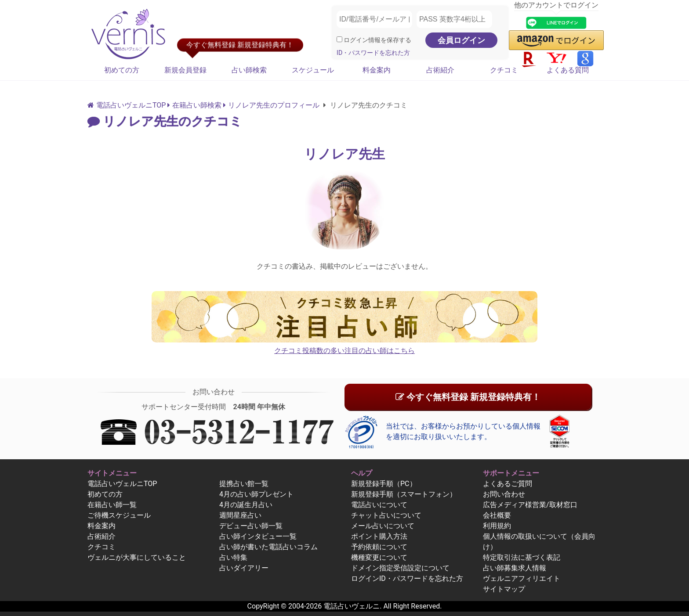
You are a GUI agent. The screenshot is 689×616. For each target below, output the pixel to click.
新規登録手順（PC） (384, 484)
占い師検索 (249, 70)
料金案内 (377, 70)
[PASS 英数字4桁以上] (454, 19)
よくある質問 (568, 70)
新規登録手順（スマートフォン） (404, 494)
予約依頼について (379, 547)
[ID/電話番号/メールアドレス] (374, 19)
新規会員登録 (185, 70)
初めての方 (122, 70)
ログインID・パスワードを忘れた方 (407, 578)
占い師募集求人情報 (515, 568)
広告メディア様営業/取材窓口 (530, 505)
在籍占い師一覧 (112, 505)
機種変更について (379, 557)
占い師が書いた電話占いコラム (268, 547)
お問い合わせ (504, 494)
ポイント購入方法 (379, 536)
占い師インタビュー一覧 (258, 536)
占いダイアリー (244, 568)
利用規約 (497, 526)
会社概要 (497, 515)
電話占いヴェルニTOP (122, 484)
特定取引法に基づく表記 (522, 557)
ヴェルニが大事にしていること (137, 557)
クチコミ (504, 70)
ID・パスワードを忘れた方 (373, 53)
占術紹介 (440, 70)
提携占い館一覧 (244, 484)
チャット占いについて (386, 515)
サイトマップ (504, 589)
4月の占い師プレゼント (256, 494)
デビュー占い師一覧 (251, 526)
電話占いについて (379, 505)
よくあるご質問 (508, 484)
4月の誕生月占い (246, 505)
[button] (556, 40)
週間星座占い (240, 515)
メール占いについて (383, 526)
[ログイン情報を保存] (339, 39)
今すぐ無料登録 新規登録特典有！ (468, 397)
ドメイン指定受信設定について (400, 568)
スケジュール (313, 70)
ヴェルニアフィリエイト (522, 578)
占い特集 (233, 557)
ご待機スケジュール (119, 515)
